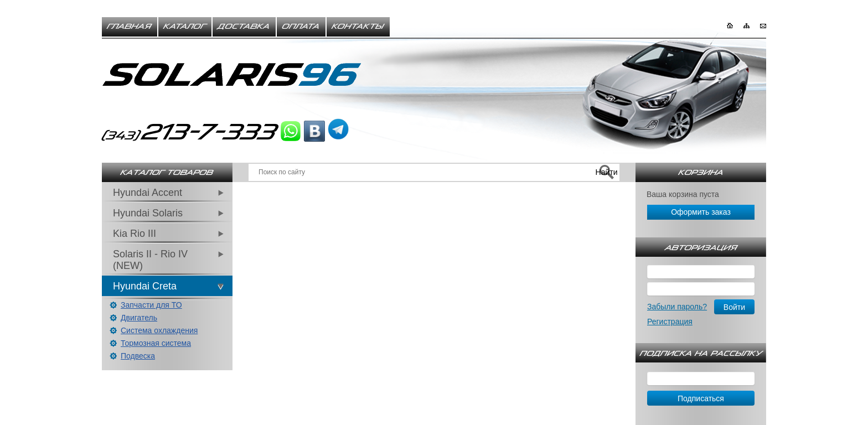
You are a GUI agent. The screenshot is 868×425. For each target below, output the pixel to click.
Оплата (301, 27)
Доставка (244, 27)
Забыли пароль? (677, 307)
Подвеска (138, 356)
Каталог (185, 27)
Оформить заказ (701, 212)
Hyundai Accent (148, 193)
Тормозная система (156, 343)
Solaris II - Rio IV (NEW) (150, 260)
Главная (130, 27)
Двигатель (139, 318)
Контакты (358, 27)
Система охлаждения (159, 330)
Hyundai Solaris (148, 213)
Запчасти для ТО (151, 305)
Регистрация (670, 322)
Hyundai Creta (145, 286)
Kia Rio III (135, 234)
